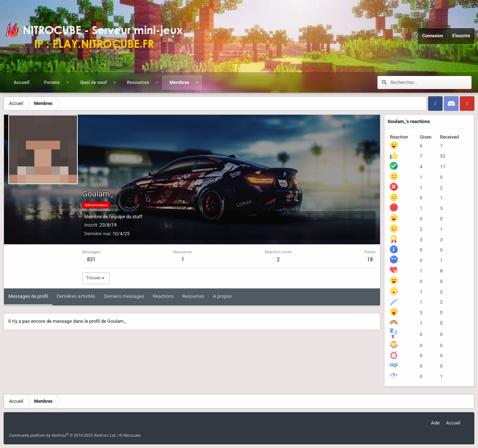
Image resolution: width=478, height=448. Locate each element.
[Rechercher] (431, 83)
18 (370, 259)
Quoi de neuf (93, 82)
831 (91, 259)
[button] (67, 83)
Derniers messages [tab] (124, 296)
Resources (138, 82)
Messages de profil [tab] (28, 296)
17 (443, 167)
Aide (435, 423)
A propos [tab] (222, 296)
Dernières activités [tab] (76, 296)
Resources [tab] (193, 296)
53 (443, 156)
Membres (179, 82)
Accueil (22, 82)
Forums (52, 82)
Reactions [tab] (163, 296)
